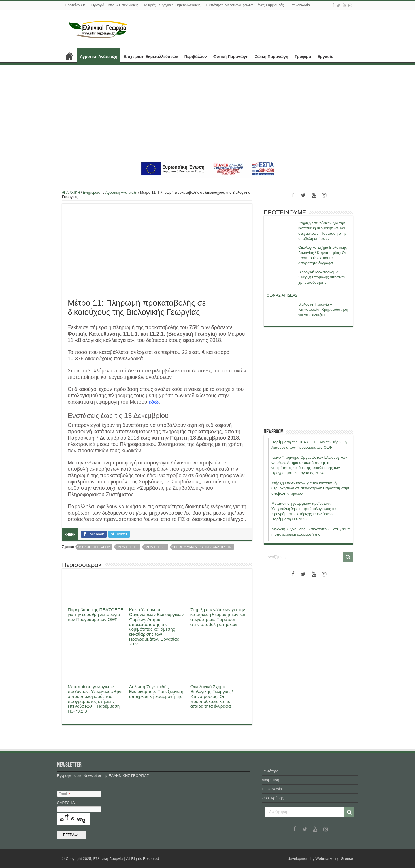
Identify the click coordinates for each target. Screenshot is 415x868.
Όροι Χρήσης (273, 798)
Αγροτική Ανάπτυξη (99, 57)
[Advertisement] (207, 112)
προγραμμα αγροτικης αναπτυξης (203, 547)
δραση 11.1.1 (128, 547)
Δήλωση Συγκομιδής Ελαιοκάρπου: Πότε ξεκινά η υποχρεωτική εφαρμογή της (156, 691)
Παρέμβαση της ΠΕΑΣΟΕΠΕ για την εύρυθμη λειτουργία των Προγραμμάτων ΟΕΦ (96, 614)
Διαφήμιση (270, 780)
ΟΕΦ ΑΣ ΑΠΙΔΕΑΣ (282, 295)
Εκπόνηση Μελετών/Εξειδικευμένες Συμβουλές (245, 5)
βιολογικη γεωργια (95, 547)
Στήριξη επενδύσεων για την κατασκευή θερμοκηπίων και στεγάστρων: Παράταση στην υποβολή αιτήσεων (218, 617)
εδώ (154, 402)
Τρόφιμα (303, 57)
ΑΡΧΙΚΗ (69, 56)
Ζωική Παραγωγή (271, 57)
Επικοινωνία (300, 5)
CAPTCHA (67, 803)
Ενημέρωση (93, 192)
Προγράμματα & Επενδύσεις (115, 5)
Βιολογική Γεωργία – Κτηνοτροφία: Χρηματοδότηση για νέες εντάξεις (323, 309)
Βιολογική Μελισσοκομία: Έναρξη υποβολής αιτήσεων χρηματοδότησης (322, 277)
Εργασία (325, 57)
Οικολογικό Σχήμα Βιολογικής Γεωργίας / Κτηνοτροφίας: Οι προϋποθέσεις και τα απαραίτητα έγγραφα (212, 696)
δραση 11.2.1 (156, 547)
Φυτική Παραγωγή (231, 57)
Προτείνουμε (75, 5)
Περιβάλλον (196, 57)
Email (64, 794)
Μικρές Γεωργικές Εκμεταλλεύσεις (172, 5)
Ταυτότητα (270, 771)
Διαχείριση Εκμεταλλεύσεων (151, 57)
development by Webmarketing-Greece (320, 859)
